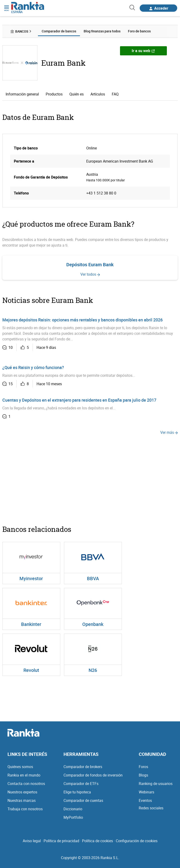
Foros (143, 767)
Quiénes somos (20, 767)
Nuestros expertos (22, 792)
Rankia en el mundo (24, 775)
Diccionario (73, 809)
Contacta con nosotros (26, 784)
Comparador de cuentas (83, 800)
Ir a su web (143, 51)
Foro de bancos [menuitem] (139, 31)
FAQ (115, 94)
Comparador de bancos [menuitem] (59, 31)
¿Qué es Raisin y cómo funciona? (33, 367)
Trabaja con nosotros (25, 809)
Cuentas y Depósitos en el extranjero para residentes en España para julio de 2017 (79, 400)
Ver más (169, 432)
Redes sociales (151, 808)
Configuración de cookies (137, 841)
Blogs (143, 775)
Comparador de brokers (83, 767)
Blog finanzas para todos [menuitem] (102, 31)
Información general (22, 94)
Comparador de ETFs (81, 784)
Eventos (145, 800)
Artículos (98, 94)
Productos (54, 94)
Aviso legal (32, 841)
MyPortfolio (73, 817)
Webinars (146, 792)
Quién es (77, 94)
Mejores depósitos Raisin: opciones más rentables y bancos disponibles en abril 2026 (82, 320)
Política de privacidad (61, 841)
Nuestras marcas (22, 800)
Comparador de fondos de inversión (93, 775)
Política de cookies (97, 841)
